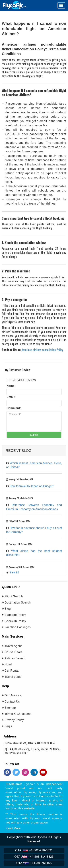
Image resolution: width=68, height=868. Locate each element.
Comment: (14, 408)
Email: (11, 397)
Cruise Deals (13, 652)
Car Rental (12, 671)
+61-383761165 (34, 863)
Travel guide (13, 677)
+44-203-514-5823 (34, 857)
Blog (8, 609)
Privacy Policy (14, 720)
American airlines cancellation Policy (42, 350)
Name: (11, 386)
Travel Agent (13, 646)
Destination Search (18, 603)
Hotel (8, 664)
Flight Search (14, 596)
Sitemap (10, 708)
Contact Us (12, 702)
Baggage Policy (15, 615)
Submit (34, 435)
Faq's (8, 726)
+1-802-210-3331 (34, 850)
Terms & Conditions (18, 714)
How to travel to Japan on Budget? (32, 486)
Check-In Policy (15, 621)
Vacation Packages (18, 627)
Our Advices (13, 695)
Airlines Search (15, 658)
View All (15, 572)
